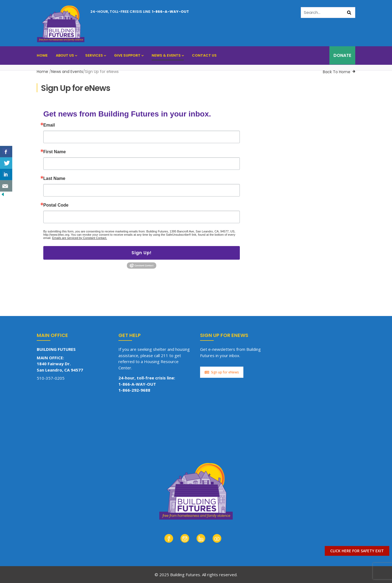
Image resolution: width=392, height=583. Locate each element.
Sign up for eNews (222, 372)
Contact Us (204, 55)
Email (49, 125)
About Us (66, 55)
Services (96, 55)
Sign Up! (142, 253)
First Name (55, 152)
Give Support (129, 55)
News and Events (67, 72)
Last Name (54, 179)
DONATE (342, 55)
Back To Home (337, 72)
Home (42, 55)
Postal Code (56, 205)
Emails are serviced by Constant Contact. (79, 238)
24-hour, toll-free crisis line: (140, 12)
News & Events (168, 55)
